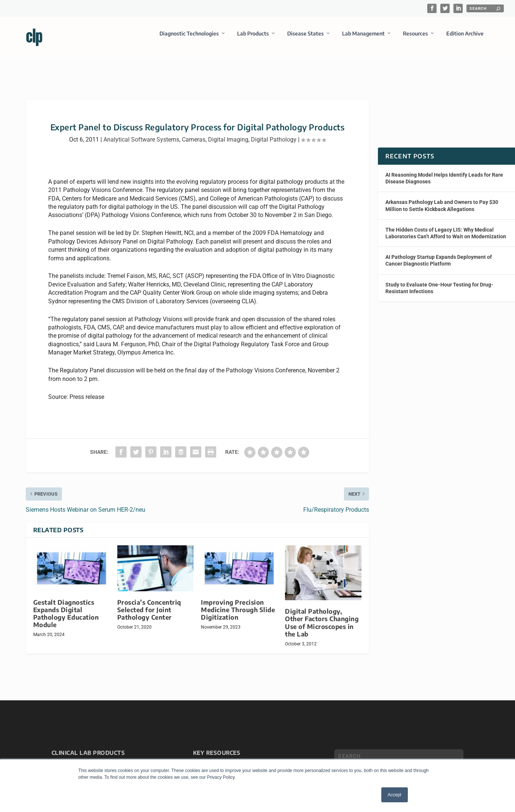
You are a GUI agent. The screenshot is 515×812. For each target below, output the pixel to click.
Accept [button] (395, 795)
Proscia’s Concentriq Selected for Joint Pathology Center (149, 603)
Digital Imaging (228, 133)
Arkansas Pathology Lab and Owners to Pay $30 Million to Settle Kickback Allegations (442, 199)
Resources (415, 39)
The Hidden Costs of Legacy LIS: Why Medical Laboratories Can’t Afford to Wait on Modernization (446, 226)
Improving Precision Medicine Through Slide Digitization (238, 603)
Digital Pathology (274, 133)
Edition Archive (465, 39)
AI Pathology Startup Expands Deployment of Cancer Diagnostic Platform (439, 254)
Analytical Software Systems (141, 133)
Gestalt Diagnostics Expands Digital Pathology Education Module (66, 607)
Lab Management (363, 39)
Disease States (305, 39)
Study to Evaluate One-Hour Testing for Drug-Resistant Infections (439, 281)
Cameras (194, 133)
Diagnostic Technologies (189, 39)
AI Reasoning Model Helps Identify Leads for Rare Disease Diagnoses (444, 171)
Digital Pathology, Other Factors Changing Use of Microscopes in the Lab (322, 616)
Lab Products (253, 39)
